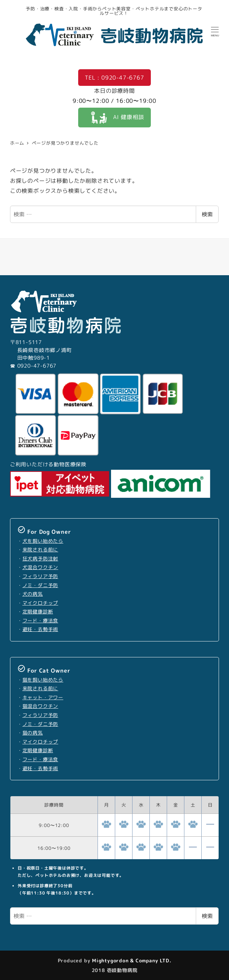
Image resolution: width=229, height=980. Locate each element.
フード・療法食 (40, 621)
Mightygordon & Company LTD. (131, 960)
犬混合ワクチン (40, 567)
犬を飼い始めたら (43, 541)
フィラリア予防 (40, 576)
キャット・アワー (43, 698)
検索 (207, 214)
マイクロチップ (40, 603)
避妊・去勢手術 (40, 629)
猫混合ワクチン (40, 706)
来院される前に (40, 550)
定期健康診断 (38, 612)
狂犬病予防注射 (40, 559)
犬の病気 (33, 594)
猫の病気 (33, 733)
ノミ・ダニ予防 (40, 585)
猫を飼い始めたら (43, 680)
